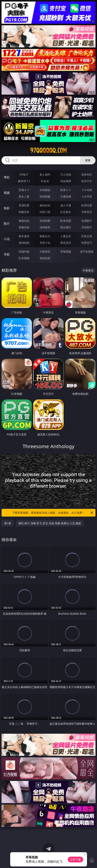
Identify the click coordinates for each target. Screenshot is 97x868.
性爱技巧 (87, 243)
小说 (7, 239)
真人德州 (45, 174)
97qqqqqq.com (48, 150)
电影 (7, 208)
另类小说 (45, 243)
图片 (7, 224)
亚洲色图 (45, 221)
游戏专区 (87, 174)
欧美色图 (66, 221)
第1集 (8, 523)
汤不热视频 (87, 252)
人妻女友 (66, 236)
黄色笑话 (66, 243)
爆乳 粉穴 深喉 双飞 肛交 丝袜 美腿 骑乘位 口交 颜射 (50, 523)
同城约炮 (24, 252)
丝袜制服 (45, 196)
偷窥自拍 (24, 221)
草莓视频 (66, 252)
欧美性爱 (87, 205)
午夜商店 (45, 252)
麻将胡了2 (24, 181)
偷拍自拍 (45, 205)
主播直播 (66, 196)
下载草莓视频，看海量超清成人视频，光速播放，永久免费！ (53, 513)
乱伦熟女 (66, 212)
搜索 (88, 160)
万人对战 (66, 174)
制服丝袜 (24, 212)
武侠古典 (87, 236)
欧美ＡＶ (66, 190)
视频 (7, 193)
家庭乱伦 (45, 236)
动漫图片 (87, 221)
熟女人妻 (24, 196)
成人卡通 (66, 205)
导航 (7, 254)
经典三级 (45, 212)
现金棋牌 (66, 181)
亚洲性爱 (24, 205)
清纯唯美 (45, 227)
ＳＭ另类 (87, 196)
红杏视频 (24, 258)
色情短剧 (45, 258)
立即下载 (75, 859)
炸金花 (45, 181)
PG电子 (24, 174)
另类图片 (87, 227)
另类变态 (87, 212)
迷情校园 (24, 243)
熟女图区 (66, 227)
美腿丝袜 (24, 227)
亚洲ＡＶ (24, 190)
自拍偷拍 (45, 190)
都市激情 (24, 236)
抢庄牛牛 (87, 181)
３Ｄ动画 (87, 190)
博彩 (7, 177)
